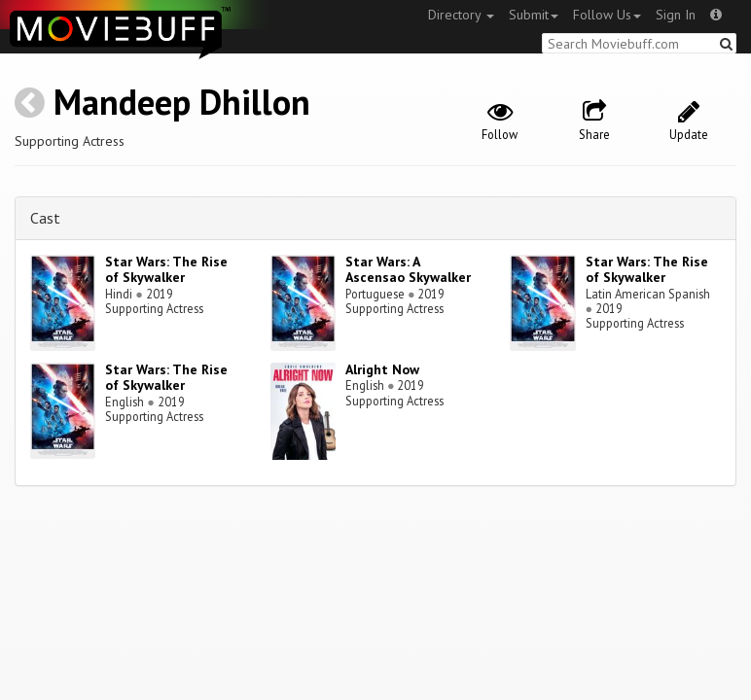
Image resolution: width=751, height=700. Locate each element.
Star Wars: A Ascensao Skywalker (408, 270)
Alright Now (382, 369)
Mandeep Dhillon (182, 102)
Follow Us (607, 15)
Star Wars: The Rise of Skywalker (166, 270)
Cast (45, 218)
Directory (461, 15)
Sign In (676, 15)
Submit (534, 15)
